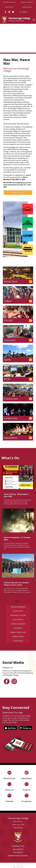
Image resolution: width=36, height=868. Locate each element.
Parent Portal (9, 7)
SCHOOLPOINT (18, 611)
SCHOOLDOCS (18, 641)
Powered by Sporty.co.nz (18, 865)
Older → (18, 601)
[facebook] (5, 12)
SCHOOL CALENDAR (18, 624)
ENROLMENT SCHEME (18, 615)
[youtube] (13, 12)
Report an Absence (27, 2)
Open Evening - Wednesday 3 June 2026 (16, 495)
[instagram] (9, 12)
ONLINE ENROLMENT (18, 607)
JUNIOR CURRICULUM (18, 632)
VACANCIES (18, 628)
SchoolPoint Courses (9, 2)
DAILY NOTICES (18, 620)
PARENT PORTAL (18, 637)
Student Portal (27, 7)
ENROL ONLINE (18, 193)
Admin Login (18, 867)
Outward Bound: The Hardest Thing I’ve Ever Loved (16, 584)
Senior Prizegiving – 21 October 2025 (17, 539)
